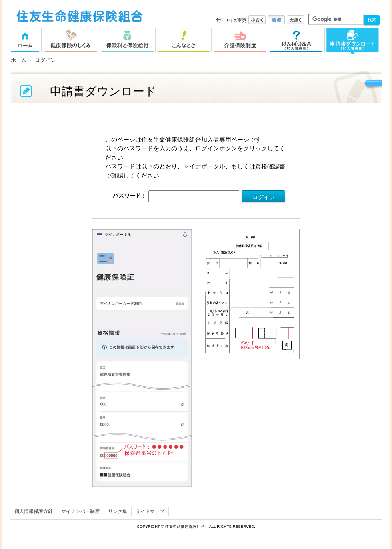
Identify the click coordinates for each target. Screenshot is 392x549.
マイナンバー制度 (80, 511)
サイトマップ (150, 511)
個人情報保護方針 (34, 511)
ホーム (19, 60)
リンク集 (118, 511)
